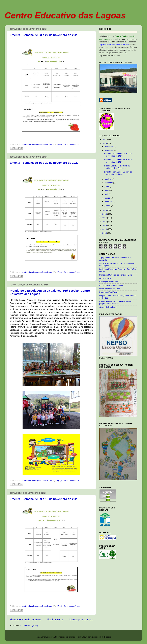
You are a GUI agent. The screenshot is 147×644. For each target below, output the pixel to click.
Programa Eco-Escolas (109, 292)
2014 (105, 229)
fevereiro (109, 202)
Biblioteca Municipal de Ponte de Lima (116, 275)
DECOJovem (105, 278)
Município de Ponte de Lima (111, 285)
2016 (105, 222)
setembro (109, 183)
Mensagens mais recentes (25, 619)
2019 (105, 210)
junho (107, 187)
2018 (105, 214)
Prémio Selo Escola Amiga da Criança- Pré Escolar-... (117, 167)
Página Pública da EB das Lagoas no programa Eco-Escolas (115, 303)
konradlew (82, 637)
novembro (109, 150)
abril (107, 194)
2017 (105, 218)
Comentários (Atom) (29, 626)
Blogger (108, 637)
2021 (105, 139)
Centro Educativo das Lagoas (65, 15)
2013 (105, 233)
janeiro (108, 206)
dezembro (109, 147)
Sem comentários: (72, 144)
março (108, 198)
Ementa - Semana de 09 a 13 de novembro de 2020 (44, 499)
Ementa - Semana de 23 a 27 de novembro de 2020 (44, 35)
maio (107, 190)
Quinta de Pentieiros (108, 307)
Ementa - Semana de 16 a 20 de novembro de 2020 (44, 163)
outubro (108, 179)
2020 (105, 143)
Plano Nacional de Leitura (110, 289)
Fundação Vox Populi (109, 282)
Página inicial (55, 619)
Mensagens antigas (81, 619)
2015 (105, 225)
